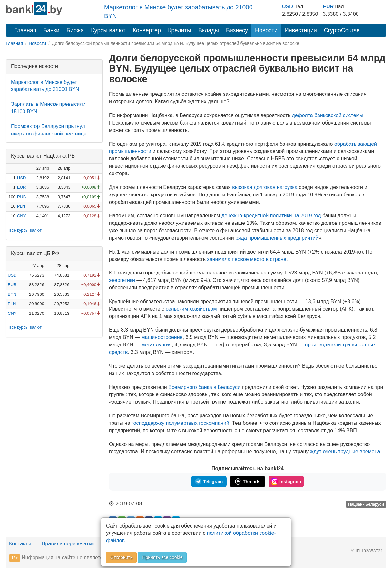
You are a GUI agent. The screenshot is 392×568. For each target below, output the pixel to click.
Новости (266, 30)
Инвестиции (301, 30)
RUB (21, 197)
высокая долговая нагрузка (265, 187)
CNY (21, 216)
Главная (25, 30)
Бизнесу (237, 30)
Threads (247, 482)
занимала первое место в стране (247, 259)
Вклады (209, 30)
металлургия (156, 345)
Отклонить (121, 557)
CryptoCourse (342, 30)
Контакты (20, 544)
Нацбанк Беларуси (366, 504)
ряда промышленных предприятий (277, 238)
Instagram (286, 482)
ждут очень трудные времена (345, 451)
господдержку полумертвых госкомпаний (180, 423)
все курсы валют (25, 230)
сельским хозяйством (191, 309)
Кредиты (180, 30)
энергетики (122, 280)
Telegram (209, 482)
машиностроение (162, 337)
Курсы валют (108, 30)
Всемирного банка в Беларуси (204, 387)
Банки (52, 30)
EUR (328, 7)
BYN (12, 294)
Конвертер (147, 30)
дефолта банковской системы (328, 115)
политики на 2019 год (271, 216)
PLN (21, 206)
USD (288, 7)
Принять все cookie (162, 557)
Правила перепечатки (68, 544)
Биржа (75, 30)
